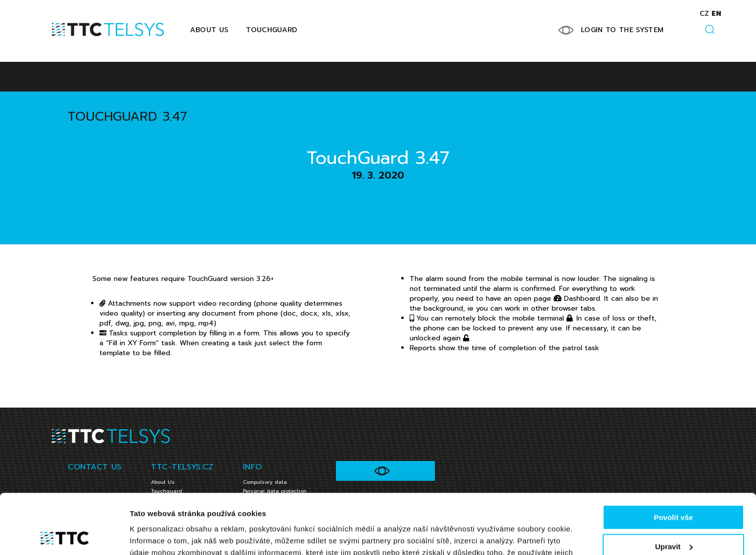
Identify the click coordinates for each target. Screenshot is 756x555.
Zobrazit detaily (157, 535)
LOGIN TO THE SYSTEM (622, 30)
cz (704, 14)
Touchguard (272, 30)
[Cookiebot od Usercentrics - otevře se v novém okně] (64, 536)
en (716, 14)
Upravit (674, 490)
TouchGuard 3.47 (127, 116)
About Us (209, 30)
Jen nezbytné (673, 519)
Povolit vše (673, 461)
